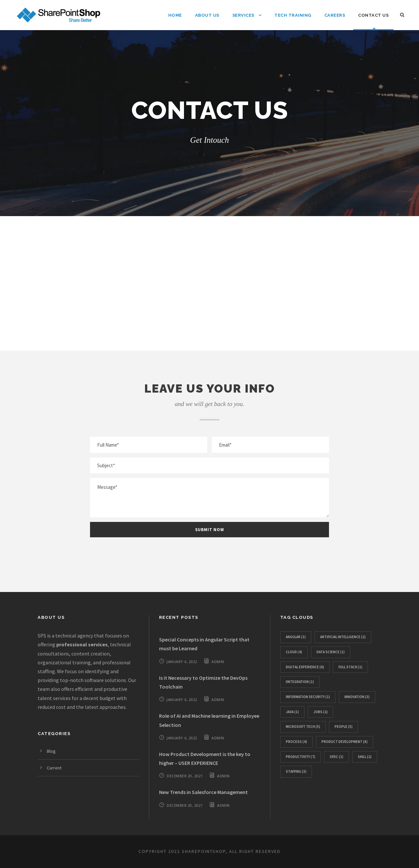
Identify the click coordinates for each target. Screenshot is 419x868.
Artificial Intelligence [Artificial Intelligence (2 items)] (343, 637)
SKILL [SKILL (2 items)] (365, 757)
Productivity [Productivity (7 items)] (301, 757)
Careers (335, 15)
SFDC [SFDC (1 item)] (337, 757)
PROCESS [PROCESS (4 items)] (296, 742)
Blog (51, 751)
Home (175, 15)
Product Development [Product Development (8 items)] (345, 742)
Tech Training (293, 15)
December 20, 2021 (185, 776)
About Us (207, 15)
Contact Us (373, 15)
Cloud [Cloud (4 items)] (294, 652)
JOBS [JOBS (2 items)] (320, 712)
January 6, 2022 (182, 662)
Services (243, 15)
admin (218, 662)
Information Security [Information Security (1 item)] (308, 697)
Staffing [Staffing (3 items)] (296, 771)
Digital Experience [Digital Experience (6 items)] (305, 667)
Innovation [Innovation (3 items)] (357, 697)
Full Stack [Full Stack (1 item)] (350, 667)
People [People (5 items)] (344, 727)
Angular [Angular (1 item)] (296, 637)
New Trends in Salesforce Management (203, 792)
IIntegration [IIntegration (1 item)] (300, 682)
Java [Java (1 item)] (292, 712)
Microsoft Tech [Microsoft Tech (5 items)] (303, 727)
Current (54, 768)
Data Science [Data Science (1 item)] (331, 652)
